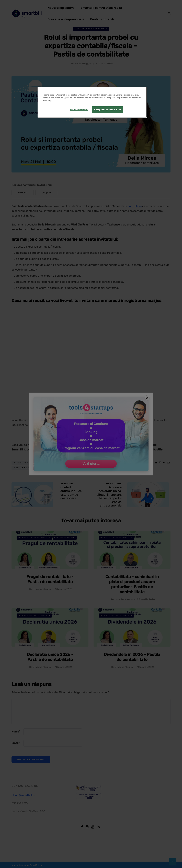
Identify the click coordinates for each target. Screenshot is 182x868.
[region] (92, 102)
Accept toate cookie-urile (107, 110)
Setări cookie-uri (79, 110)
